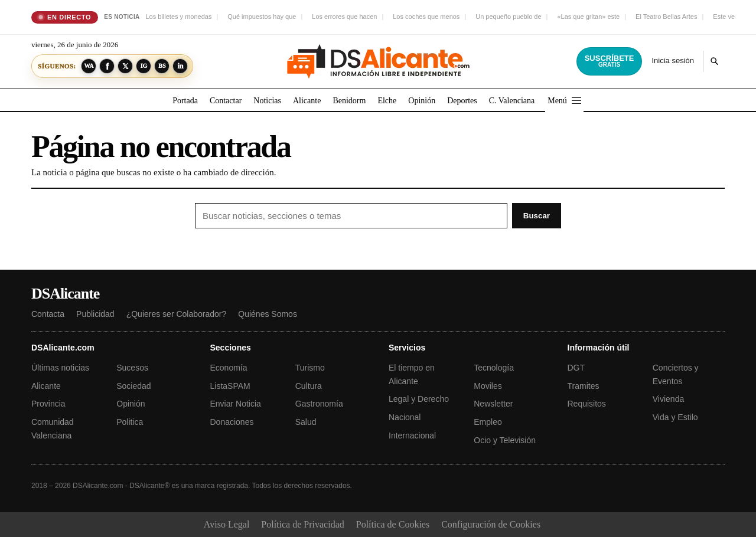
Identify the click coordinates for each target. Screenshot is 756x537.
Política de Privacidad (302, 524)
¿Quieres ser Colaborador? (177, 314)
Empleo (488, 422)
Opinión (422, 101)
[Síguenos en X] (125, 66)
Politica (130, 422)
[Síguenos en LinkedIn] (180, 66)
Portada (185, 101)
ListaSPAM (230, 386)
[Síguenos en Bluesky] (162, 66)
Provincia (48, 404)
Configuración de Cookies (491, 524)
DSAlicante (65, 294)
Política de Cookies (393, 524)
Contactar (226, 101)
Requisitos (587, 404)
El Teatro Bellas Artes (666, 17)
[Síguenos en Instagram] (144, 66)
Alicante (307, 101)
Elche (387, 101)
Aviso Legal (227, 524)
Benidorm (349, 101)
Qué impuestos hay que (262, 17)
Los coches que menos (426, 17)
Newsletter (493, 404)
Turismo (310, 368)
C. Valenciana (512, 101)
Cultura (309, 386)
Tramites (584, 386)
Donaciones (232, 422)
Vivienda (668, 399)
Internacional (412, 436)
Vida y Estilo (675, 417)
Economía (229, 368)
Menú (564, 101)
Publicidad (95, 314)
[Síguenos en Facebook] (107, 66)
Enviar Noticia (236, 404)
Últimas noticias (60, 368)
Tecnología (494, 368)
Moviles (488, 386)
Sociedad (133, 386)
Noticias (267, 101)
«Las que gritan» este (588, 17)
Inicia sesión (673, 60)
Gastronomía (319, 404)
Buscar (537, 216)
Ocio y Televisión (505, 440)
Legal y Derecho (419, 399)
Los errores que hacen (344, 17)
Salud (306, 422)
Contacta (48, 314)
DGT (576, 368)
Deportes (462, 101)
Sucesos (132, 368)
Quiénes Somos (268, 314)
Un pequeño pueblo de (508, 17)
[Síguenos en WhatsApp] (89, 66)
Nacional (405, 417)
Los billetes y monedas (178, 17)
